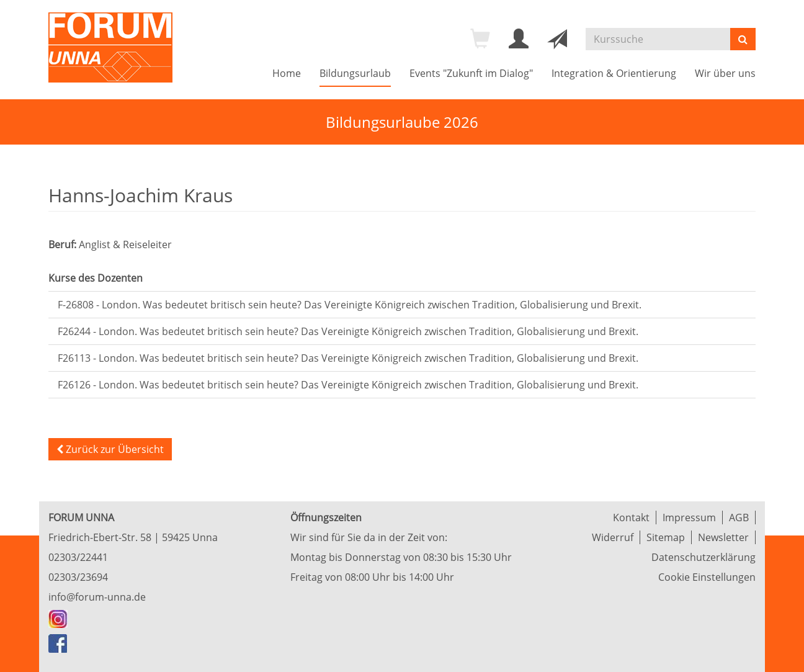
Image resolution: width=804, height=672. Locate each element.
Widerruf (613, 537)
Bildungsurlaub (355, 73)
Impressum (689, 517)
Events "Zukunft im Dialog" (471, 73)
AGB (739, 517)
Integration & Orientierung (614, 73)
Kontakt (631, 517)
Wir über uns (725, 73)
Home (287, 73)
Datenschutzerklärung (703, 557)
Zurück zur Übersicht (110, 449)
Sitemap (666, 537)
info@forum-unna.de (97, 597)
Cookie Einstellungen (707, 577)
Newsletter (723, 537)
